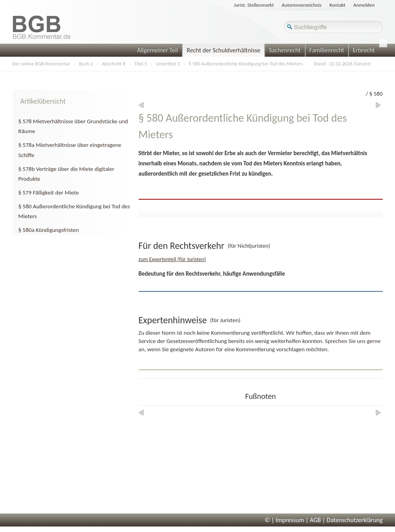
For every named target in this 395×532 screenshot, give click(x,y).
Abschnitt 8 (114, 64)
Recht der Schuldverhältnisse (223, 50)
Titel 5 (141, 64)
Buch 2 (86, 64)
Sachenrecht (285, 50)
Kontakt (337, 5)
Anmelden (364, 5)
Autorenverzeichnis (301, 5)
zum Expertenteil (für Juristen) (172, 259)
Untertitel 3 (168, 64)
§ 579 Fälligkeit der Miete (49, 193)
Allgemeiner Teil (158, 50)
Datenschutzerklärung (354, 520)
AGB (315, 520)
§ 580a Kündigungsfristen (49, 230)
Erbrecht (364, 50)
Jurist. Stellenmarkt (254, 5)
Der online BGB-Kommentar (41, 64)
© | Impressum (284, 520)
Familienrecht (327, 50)
